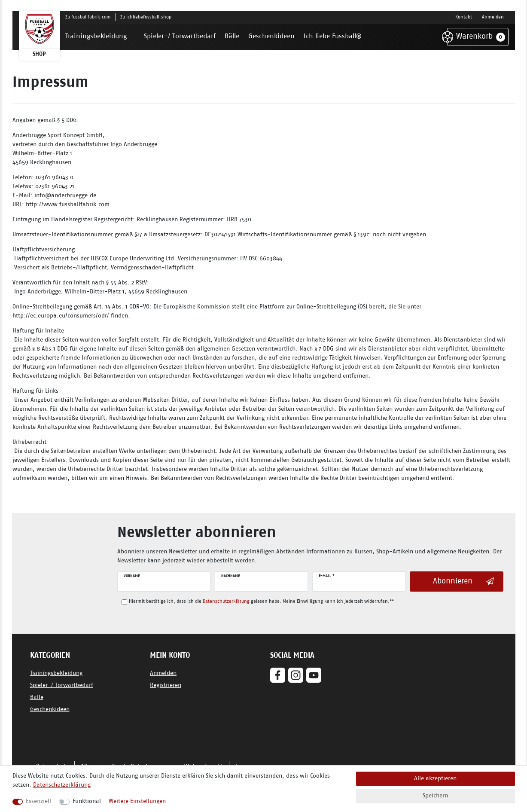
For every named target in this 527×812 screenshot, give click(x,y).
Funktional (87, 801)
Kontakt (464, 17)
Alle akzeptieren (435, 779)
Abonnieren (463, 582)
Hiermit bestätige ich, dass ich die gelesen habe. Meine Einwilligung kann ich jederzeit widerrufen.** (261, 601)
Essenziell (38, 801)
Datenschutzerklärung (62, 785)
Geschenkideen (271, 37)
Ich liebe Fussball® (333, 37)
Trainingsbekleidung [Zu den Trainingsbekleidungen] (56, 673)
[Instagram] (296, 675)
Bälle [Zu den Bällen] (37, 698)
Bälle (232, 37)
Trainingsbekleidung (96, 37)
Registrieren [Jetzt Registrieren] (166, 685)
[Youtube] (314, 675)
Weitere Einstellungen (137, 801)
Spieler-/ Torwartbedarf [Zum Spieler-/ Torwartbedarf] (62, 685)
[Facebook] (278, 675)
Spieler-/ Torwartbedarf (180, 37)
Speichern (435, 796)
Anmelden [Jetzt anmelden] (163, 673)
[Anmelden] (493, 17)
